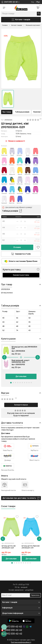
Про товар (7, 112)
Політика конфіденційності (21, 642)
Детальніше (21, 376)
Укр (33, 2)
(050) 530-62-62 (12, 630)
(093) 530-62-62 (12, 634)
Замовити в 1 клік (21, 254)
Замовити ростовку (21, 275)
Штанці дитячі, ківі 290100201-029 (9, 547)
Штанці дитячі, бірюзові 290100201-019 (31, 547)
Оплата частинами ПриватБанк (21, 261)
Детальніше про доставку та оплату (21, 498)
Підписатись (35, 595)
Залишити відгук (21, 405)
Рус (38, 2)
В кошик (17, 247)
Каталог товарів (21, 20)
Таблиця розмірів (22, 112)
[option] (8, 99)
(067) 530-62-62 (12, 627)
